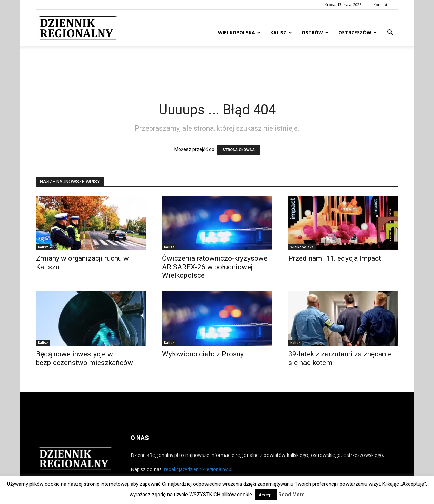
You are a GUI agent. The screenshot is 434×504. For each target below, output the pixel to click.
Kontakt (380, 5)
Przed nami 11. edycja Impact (335, 258)
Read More (292, 495)
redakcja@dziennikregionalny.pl (198, 469)
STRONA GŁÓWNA (239, 150)
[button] (390, 33)
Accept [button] (266, 495)
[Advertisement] (217, 69)
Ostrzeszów (358, 32)
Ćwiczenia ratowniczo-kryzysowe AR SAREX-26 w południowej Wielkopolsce (215, 267)
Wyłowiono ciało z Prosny (203, 354)
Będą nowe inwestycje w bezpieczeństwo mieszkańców (84, 358)
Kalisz (281, 32)
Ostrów (315, 32)
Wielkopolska (239, 32)
